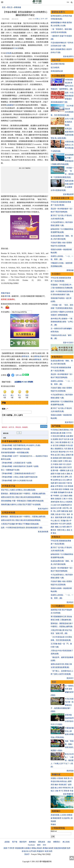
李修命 (53, 824)
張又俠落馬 (55, 68)
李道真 (53, 781)
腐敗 (60, 467)
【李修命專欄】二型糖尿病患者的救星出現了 (18, 475)
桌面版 (7, 842)
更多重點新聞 (68, 194)
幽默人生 (58, 527)
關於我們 (23, 842)
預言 (55, 530)
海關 (63, 511)
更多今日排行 (68, 343)
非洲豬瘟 (66, 489)
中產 (68, 483)
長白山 (62, 502)
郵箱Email (54, 831)
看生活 (10, 7)
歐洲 (47, 851)
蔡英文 (61, 486)
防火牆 (68, 492)
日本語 (48, 854)
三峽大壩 (58, 442)
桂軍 (65, 517)
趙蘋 (52, 788)
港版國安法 (59, 449)
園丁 (66, 785)
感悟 (68, 527)
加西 (51, 851)
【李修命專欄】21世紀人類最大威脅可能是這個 (19, 478)
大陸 (71, 489)
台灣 (56, 486)
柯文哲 (55, 452)
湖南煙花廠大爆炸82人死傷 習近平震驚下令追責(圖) (21, 506)
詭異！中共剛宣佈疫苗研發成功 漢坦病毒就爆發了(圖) (22, 529)
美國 (64, 458)
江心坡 (53, 505)
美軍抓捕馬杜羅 (57, 71)
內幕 (60, 464)
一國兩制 (62, 470)
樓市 (56, 483)
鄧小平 (69, 521)
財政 (60, 483)
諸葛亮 (69, 524)
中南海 (55, 464)
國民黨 (63, 436)
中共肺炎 (54, 430)
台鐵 (68, 436)
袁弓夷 (55, 445)
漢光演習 (56, 436)
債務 (55, 477)
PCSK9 (16, 48)
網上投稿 (66, 842)
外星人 (64, 530)
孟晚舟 (68, 455)
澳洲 (57, 517)
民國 (61, 517)
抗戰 (68, 517)
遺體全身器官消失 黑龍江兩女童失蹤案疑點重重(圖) (21, 498)
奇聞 (59, 530)
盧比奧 (59, 433)
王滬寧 (60, 461)
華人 (68, 508)
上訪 (61, 496)
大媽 (52, 489)
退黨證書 (57, 848)
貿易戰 (55, 439)
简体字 (27, 854)
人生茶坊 (63, 815)
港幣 (68, 480)
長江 (69, 442)
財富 (64, 483)
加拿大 (64, 474)
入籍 (56, 514)
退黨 (69, 449)
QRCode (19, 375)
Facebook (31, 845)
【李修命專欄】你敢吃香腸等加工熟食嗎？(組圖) (20, 467)
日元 (64, 480)
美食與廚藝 (55, 815)
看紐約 (40, 848)
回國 (52, 514)
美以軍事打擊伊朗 (58, 64)
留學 (59, 511)
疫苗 (60, 489)
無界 (69, 848)
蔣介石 (57, 521)
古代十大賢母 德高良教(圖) (69, 122)
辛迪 (71, 791)
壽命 (68, 530)
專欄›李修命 (6, 293)
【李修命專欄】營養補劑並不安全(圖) (15, 450)
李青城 (65, 788)
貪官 (52, 467)
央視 (64, 508)
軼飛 (62, 781)
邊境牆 (55, 458)
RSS (44, 845)
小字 (46, 19)
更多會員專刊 (68, 56)
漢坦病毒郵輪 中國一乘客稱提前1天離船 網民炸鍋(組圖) (22, 502)
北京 (66, 486)
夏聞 (70, 781)
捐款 (49, 842)
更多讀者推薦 (43, 533)
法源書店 (27, 848)
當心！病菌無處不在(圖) (10, 471)
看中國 (8, 296)
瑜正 (52, 791)
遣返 (67, 511)
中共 (71, 452)
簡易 (65, 778)
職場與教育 (57, 818)
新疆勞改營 (65, 505)
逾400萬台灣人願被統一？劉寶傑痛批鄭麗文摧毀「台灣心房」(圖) (62, 322)
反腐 (64, 467)
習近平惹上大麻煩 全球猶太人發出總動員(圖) (18, 491)
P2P (52, 492)
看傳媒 (45, 848)
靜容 (60, 788)
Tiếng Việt (41, 854)
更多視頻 (70, 771)
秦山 (56, 788)
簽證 (71, 511)
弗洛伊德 (62, 452)
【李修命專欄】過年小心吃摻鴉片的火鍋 (17, 482)
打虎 (68, 467)
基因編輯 (61, 492)
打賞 (37, 19)
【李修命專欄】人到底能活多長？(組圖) (16, 464)
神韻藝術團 (19, 848)
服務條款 (32, 842)
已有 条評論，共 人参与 (12, 415)
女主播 (59, 508)
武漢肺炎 (65, 430)
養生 (55, 533)
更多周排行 (69, 422)
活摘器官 (58, 499)
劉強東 (71, 486)
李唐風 (61, 785)
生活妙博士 (66, 818)
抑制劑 (9, 53)
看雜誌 (34, 848)
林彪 (52, 524)
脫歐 (68, 474)
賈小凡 (70, 778)
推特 (39, 845)
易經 (53, 527)
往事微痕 (62, 445)
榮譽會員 (25, 356)
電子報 (15, 842)
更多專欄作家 (68, 794)
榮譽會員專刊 (58, 12)
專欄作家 (56, 775)
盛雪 (70, 785)
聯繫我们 (57, 842)
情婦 (56, 467)
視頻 (54, 682)
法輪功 (66, 496)
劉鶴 (55, 461)
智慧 (64, 527)
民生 (64, 514)
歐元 (60, 480)
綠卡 (60, 514)
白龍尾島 (69, 502)
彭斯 (60, 458)
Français (34, 854)
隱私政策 (42, 842)
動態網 (64, 848)
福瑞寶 (51, 848)
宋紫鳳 (53, 778)
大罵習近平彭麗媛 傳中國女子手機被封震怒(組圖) (20, 525)
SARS (58, 505)
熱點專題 (56, 60)
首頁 (4, 7)
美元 (62, 477)
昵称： (5, 409)
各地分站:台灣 (27, 851)
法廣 (68, 470)
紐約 (35, 851)
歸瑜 (58, 781)
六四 (65, 449)
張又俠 (67, 439)
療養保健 (18, 7)
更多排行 (70, 678)
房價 (56, 489)
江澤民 (65, 461)
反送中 (69, 464)
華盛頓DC (41, 851)
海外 (69, 514)
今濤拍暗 (60, 778)
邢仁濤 (71, 788)
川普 (71, 430)
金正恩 (57, 455)
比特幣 (55, 480)
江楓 (56, 791)
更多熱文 (70, 602)
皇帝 (64, 524)
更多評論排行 (43, 510)
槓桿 (58, 477)
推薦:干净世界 (9, 848)
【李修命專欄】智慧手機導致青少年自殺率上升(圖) (21, 447)
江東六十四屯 (67, 499)
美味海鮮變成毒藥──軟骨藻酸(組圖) (15, 454)
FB (56, 474)
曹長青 (67, 791)
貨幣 (66, 477)
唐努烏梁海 (55, 502)
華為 (52, 455)
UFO (68, 452)
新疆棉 (65, 442)
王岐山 (63, 455)
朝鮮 (59, 474)
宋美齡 (63, 521)
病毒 (64, 433)
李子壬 (61, 791)
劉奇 (56, 524)
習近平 (61, 439)
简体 (68, 2)
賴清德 (53, 433)
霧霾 (55, 492)
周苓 (52, 785)
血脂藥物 (10, 105)
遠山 (66, 781)
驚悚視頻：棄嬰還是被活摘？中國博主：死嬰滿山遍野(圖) (23, 495)
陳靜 (56, 785)
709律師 (56, 496)
